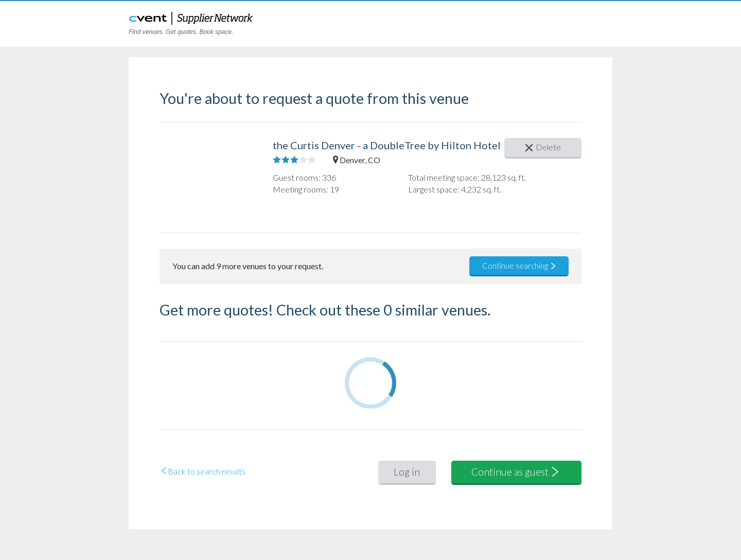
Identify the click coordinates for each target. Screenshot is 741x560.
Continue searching (519, 266)
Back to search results (202, 471)
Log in (407, 472)
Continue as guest (516, 472)
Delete (543, 147)
